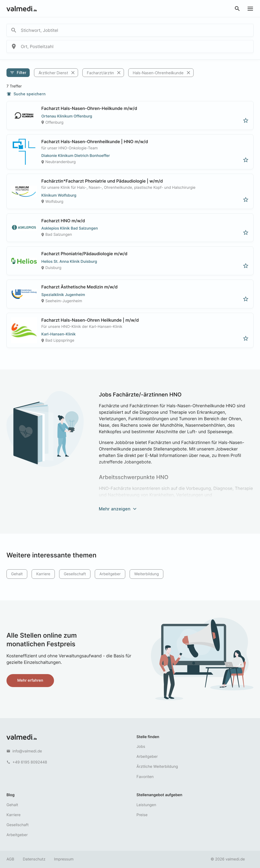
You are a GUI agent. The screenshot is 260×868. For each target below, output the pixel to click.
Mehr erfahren (30, 680)
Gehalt (17, 574)
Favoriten (145, 777)
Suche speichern (26, 94)
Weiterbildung (146, 574)
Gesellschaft (75, 574)
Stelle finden (148, 737)
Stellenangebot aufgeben (160, 795)
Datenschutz (34, 859)
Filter (18, 73)
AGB (10, 859)
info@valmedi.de (27, 751)
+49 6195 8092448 (30, 762)
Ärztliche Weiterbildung (157, 767)
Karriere (43, 574)
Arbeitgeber (110, 574)
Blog (11, 795)
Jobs (141, 747)
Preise (142, 815)
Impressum (64, 859)
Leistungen (146, 805)
